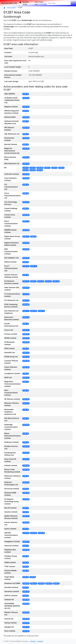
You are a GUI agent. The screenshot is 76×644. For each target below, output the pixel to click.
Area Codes (12, 7)
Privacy (33, 641)
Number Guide (26, 3)
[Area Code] (59, 3)
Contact (40, 641)
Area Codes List (39, 3)
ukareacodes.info (9, 3)
